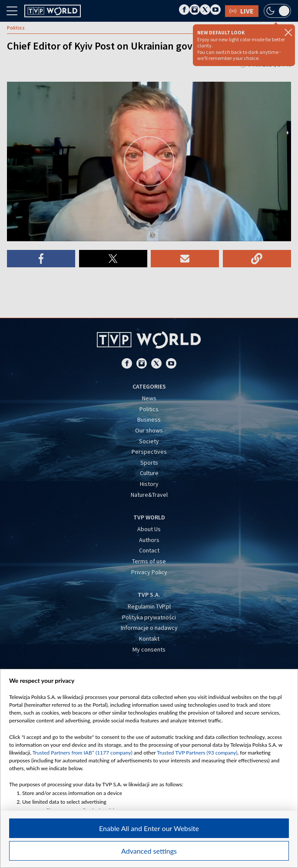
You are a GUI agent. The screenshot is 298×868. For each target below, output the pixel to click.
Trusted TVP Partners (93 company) (197, 753)
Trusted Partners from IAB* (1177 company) (83, 753)
